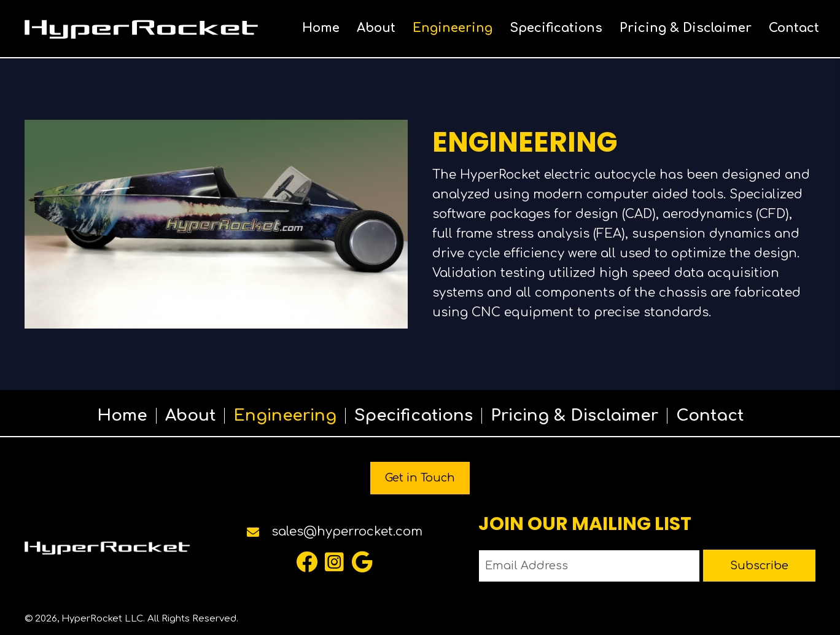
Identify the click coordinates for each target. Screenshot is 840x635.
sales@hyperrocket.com (347, 532)
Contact (710, 416)
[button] (307, 562)
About (190, 416)
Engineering (285, 416)
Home (122, 416)
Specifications (414, 416)
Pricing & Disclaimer (574, 416)
